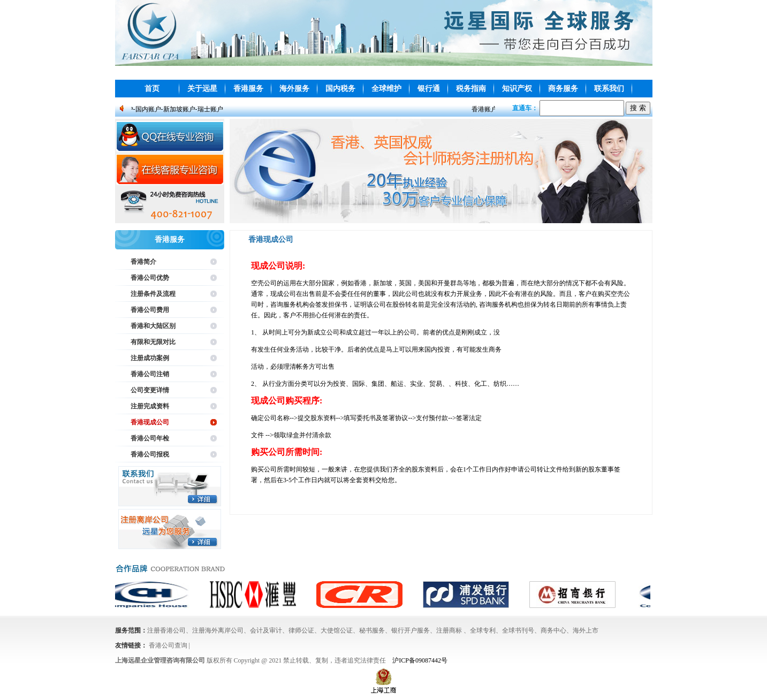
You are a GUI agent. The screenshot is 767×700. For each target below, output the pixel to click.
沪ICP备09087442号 (420, 660)
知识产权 (517, 89)
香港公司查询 (168, 645)
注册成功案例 (150, 358)
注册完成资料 (150, 406)
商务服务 (563, 89)
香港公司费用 (150, 310)
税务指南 (471, 89)
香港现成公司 (150, 422)
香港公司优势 (150, 278)
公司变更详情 (150, 390)
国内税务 (340, 89)
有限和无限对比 (153, 342)
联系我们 (609, 89)
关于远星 (202, 89)
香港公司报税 (150, 454)
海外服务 (294, 89)
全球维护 (386, 89)
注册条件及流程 (153, 294)
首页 (152, 89)
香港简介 (143, 262)
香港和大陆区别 (153, 326)
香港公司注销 (150, 374)
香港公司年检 (150, 438)
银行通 (429, 89)
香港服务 (248, 89)
